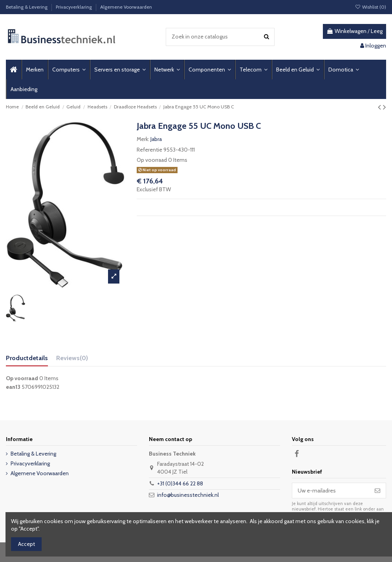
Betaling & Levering (27, 7)
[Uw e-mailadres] (331, 491)
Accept (27, 544)
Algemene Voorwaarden (126, 7)
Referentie (149, 150)
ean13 (13, 387)
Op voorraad (152, 160)
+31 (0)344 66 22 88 (180, 483)
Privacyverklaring (74, 7)
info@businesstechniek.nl (188, 495)
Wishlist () (371, 7)
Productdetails (27, 358)
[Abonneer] (377, 491)
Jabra (156, 139)
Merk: (143, 139)
